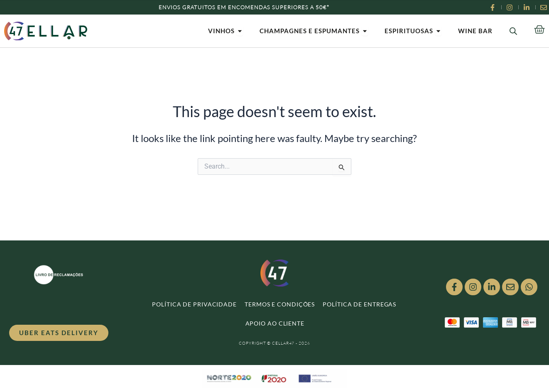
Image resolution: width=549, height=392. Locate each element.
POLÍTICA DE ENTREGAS (359, 304)
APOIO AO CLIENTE (275, 323)
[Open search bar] (513, 31)
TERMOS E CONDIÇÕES (280, 304)
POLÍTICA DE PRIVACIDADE (194, 304)
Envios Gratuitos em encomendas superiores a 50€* (244, 7)
